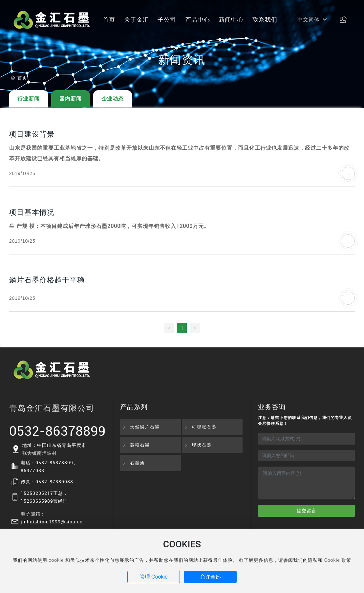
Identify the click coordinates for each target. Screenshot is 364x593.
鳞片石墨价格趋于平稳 (47, 280)
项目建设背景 (32, 134)
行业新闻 (29, 99)
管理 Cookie (154, 577)
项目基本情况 (32, 212)
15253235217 (37, 493)
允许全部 (210, 577)
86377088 (32, 470)
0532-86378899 (57, 431)
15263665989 (37, 501)
